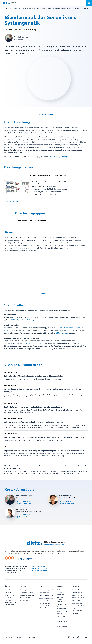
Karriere (60, 642)
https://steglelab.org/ (59, 157)
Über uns (8, 642)
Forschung (24, 642)
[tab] (16, 176)
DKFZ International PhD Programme (25, 323)
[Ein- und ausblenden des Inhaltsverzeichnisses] (46, 114)
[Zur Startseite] (12, 3)
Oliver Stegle (63, 336)
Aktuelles (75, 642)
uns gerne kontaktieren (34, 346)
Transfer (42, 642)
